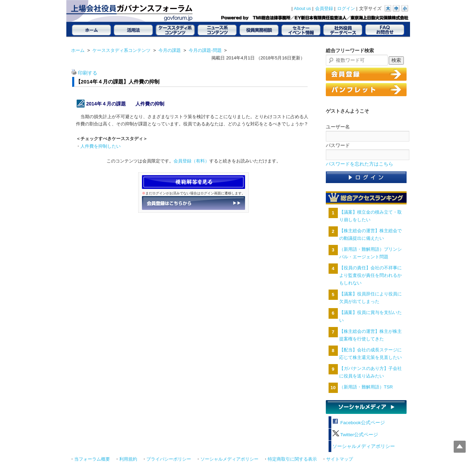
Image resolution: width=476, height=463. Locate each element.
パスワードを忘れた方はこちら (359, 164)
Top (460, 447)
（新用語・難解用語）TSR (366, 387)
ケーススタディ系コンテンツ (121, 50)
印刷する (88, 73)
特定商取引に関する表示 (292, 459)
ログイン (346, 9)
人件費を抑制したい (101, 146)
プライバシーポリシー (169, 459)
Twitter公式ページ (355, 435)
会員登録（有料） (191, 161)
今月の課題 (170, 50)
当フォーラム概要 (92, 459)
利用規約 (128, 459)
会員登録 (324, 9)
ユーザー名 (338, 127)
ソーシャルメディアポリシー (364, 446)
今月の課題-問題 (205, 50)
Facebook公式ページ (359, 423)
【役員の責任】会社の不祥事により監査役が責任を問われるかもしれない (370, 275)
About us (302, 9)
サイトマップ (340, 459)
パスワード (338, 145)
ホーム (78, 50)
